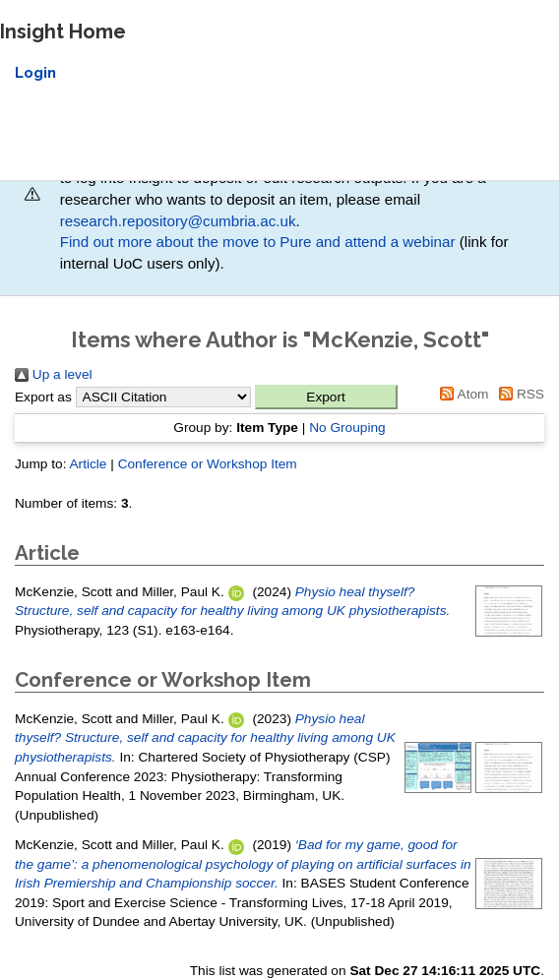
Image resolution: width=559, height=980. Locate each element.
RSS (518, 394)
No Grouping (347, 428)
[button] (326, 398)
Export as (43, 397)
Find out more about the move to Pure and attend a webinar (258, 242)
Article (88, 464)
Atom (462, 394)
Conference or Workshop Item (208, 464)
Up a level (54, 374)
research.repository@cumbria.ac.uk (178, 221)
